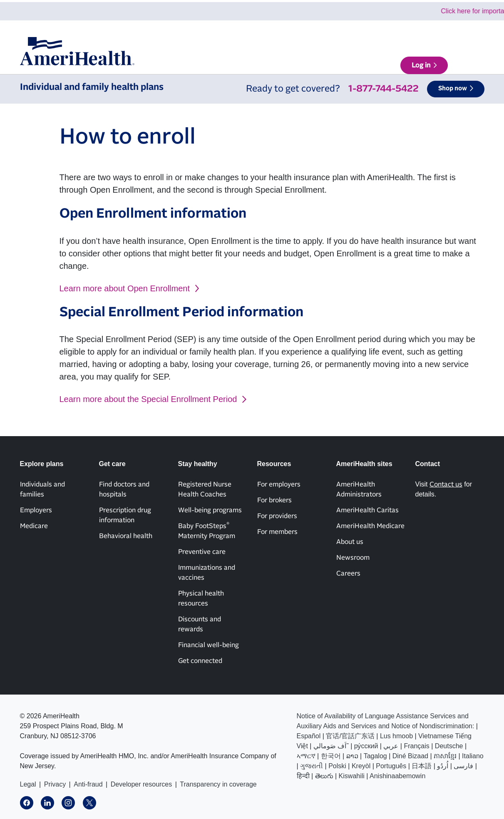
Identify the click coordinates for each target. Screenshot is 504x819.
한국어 (331, 756)
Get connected (200, 661)
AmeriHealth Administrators (359, 489)
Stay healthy (305, 59)
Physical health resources (201, 598)
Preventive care (202, 552)
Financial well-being (209, 645)
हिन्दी (303, 776)
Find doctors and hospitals (124, 489)
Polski (337, 766)
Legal (28, 784)
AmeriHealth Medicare (370, 526)
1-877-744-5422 (384, 89)
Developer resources (142, 784)
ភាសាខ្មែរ (445, 756)
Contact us (398, 35)
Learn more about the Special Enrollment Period (148, 399)
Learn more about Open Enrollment (125, 288)
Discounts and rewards (200, 624)
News (357, 35)
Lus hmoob (396, 736)
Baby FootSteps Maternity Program (207, 531)
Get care (264, 59)
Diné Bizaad (410, 756)
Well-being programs (210, 510)
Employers (36, 510)
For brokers (274, 500)
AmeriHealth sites (454, 35)
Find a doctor (403, 59)
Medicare (34, 526)
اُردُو (443, 766)
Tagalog (375, 756)
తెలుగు (324, 776)
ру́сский (366, 746)
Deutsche (449, 746)
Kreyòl (361, 766)
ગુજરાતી (312, 766)
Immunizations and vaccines (207, 573)
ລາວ (352, 756)
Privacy (55, 784)
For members (277, 532)
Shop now (452, 89)
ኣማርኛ (306, 756)
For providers (277, 516)
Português (391, 766)
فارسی (463, 766)
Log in (458, 59)
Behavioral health (126, 536)
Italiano (473, 756)
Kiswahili (352, 776)
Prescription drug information (125, 515)
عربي (391, 746)
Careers (348, 573)
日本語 (422, 766)
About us (318, 35)
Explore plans (221, 59)
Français (416, 746)
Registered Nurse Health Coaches (205, 489)
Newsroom (353, 558)
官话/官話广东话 (350, 736)
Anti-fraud (88, 784)
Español (309, 736)
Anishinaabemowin (397, 776)
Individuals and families (42, 489)
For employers (279, 484)
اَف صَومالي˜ (331, 746)
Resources (349, 59)
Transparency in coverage (218, 784)
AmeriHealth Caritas (367, 510)
